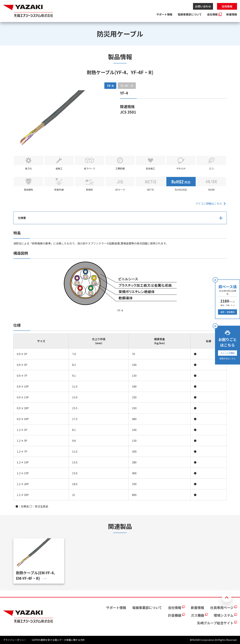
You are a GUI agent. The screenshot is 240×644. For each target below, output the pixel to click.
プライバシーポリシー (15, 640)
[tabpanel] (120, 299)
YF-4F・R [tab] (127, 86)
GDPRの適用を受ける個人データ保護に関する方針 (58, 640)
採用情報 (227, 6)
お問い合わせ (203, 6)
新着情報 (232, 14)
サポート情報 (164, 14)
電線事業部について (190, 14)
